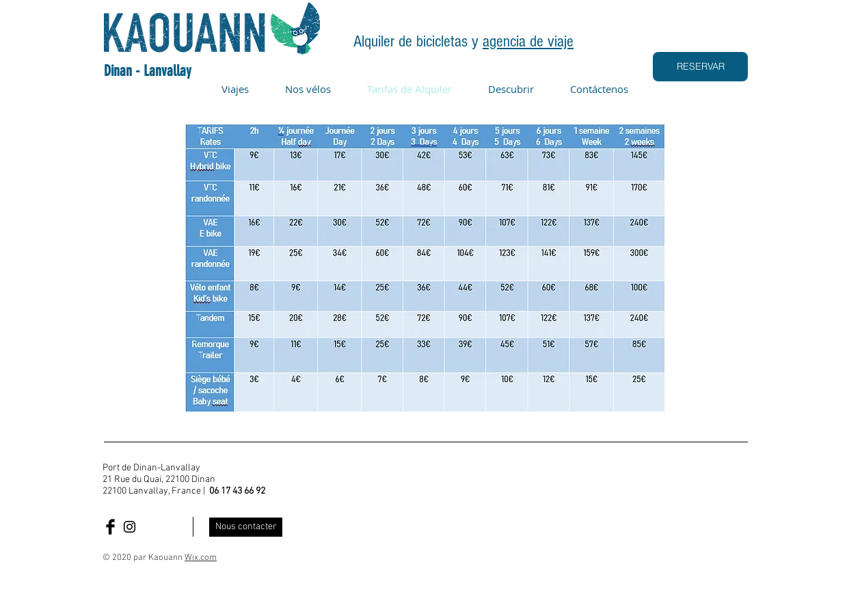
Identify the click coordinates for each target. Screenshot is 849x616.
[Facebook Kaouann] (110, 527)
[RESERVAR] (700, 67)
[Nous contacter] (246, 527)
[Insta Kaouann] (130, 527)
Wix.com (201, 558)
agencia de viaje (528, 41)
